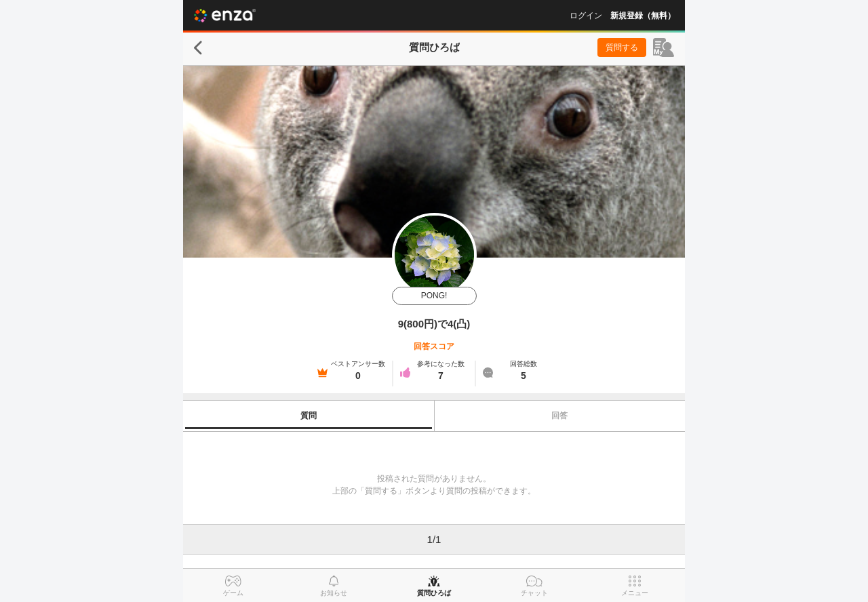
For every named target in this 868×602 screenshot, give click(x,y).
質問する (622, 47)
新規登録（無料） (643, 16)
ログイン (586, 16)
